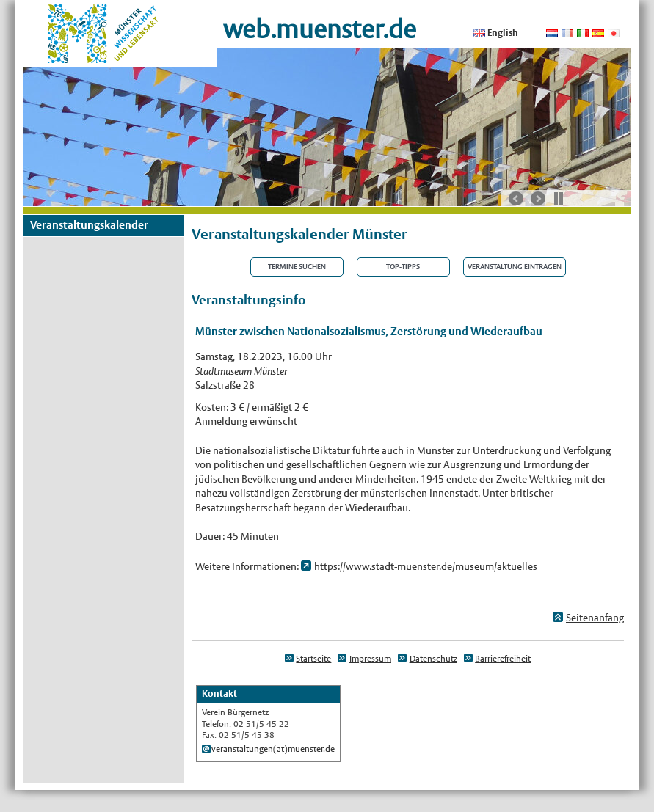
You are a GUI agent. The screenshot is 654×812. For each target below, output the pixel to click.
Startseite (313, 659)
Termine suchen (297, 267)
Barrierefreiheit (503, 659)
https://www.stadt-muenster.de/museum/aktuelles (426, 566)
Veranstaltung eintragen (515, 267)
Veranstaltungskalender (89, 225)
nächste (538, 199)
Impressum (370, 659)
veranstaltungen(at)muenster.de (273, 749)
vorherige (516, 199)
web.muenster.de (320, 29)
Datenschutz (433, 659)
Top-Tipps (403, 267)
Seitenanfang (595, 618)
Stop (559, 198)
